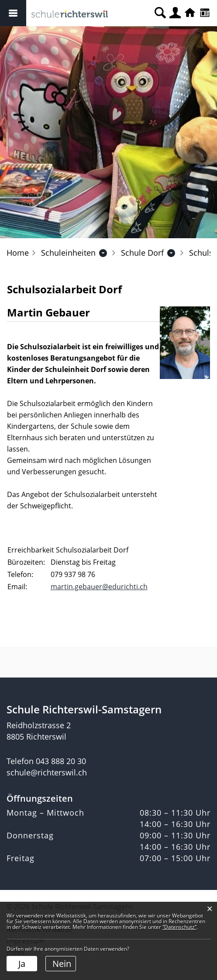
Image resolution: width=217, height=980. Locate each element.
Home (18, 253)
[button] (68, 253)
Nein (62, 964)
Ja (22, 964)
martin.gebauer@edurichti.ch (99, 587)
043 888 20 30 (61, 761)
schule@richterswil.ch (47, 772)
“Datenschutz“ (179, 927)
